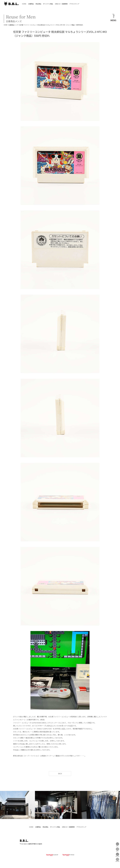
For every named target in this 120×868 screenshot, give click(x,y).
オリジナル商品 (48, 4)
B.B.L (11, 4)
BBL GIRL (117, 860)
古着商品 (31, 4)
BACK (60, 774)
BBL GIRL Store (117, 855)
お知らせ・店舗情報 (61, 4)
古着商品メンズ (13, 25)
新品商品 (38, 4)
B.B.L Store (117, 844)
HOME (24, 4)
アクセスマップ (74, 4)
